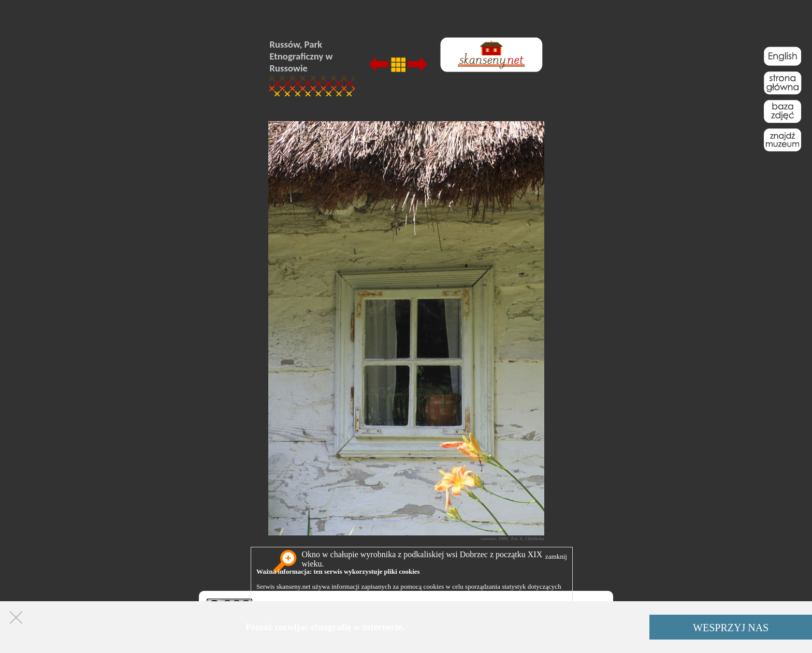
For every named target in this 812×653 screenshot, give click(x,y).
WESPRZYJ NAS (731, 628)
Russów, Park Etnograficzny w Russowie (301, 56)
